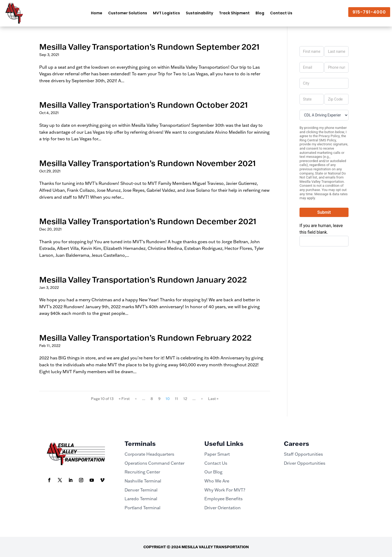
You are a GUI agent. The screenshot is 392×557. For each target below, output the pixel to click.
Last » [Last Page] (213, 399)
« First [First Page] (124, 399)
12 (185, 399)
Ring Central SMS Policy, (318, 140)
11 (177, 399)
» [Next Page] (202, 399)
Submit (324, 212)
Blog (260, 13)
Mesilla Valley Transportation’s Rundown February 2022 (145, 338)
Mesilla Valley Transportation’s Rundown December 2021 (148, 221)
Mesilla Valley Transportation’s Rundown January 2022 (143, 279)
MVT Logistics (166, 13)
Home (97, 13)
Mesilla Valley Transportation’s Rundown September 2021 (149, 47)
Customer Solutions (128, 13)
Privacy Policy (329, 136)
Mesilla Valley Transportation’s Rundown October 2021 (144, 105)
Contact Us (281, 13)
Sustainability (199, 13)
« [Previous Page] (136, 399)
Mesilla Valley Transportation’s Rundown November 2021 (147, 163)
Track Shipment (234, 13)
